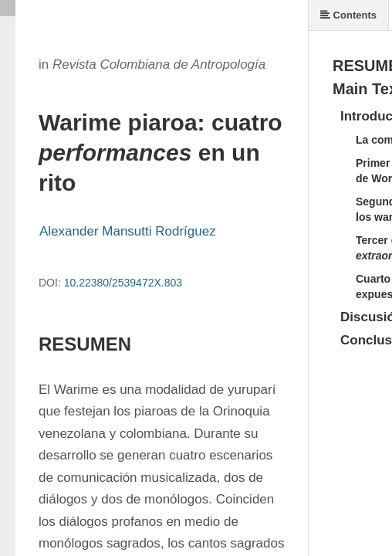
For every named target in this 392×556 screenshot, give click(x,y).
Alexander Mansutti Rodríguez (128, 231)
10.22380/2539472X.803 (123, 283)
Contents (348, 15)
